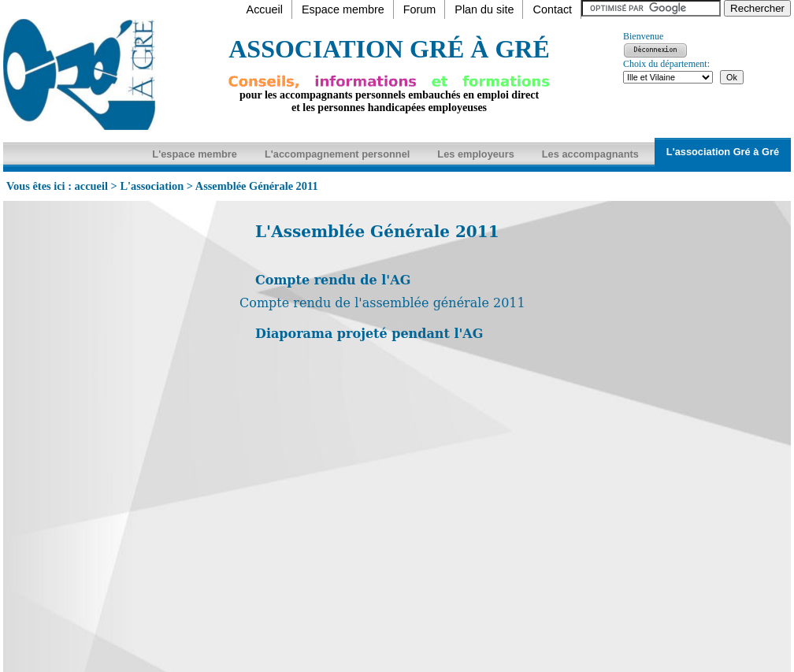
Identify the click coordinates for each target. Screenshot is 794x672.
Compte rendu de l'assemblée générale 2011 (382, 303)
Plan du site (484, 9)
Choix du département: (666, 64)
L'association (152, 186)
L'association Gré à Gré (723, 152)
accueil (91, 186)
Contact (552, 9)
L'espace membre (195, 154)
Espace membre (343, 9)
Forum (420, 9)
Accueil (265, 9)
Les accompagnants (590, 154)
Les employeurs (475, 154)
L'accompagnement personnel (337, 154)
